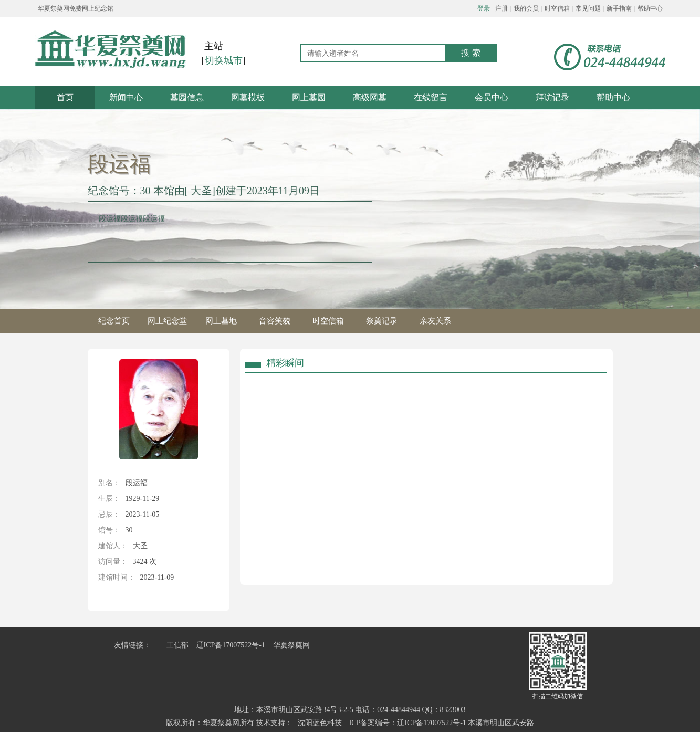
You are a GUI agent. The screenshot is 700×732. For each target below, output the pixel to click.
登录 (484, 8)
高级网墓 (370, 97)
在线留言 (431, 97)
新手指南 (619, 8)
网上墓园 (309, 97)
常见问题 (588, 8)
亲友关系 (435, 321)
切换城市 (224, 60)
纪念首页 (114, 321)
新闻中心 (126, 97)
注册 (502, 8)
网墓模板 (248, 97)
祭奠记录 (382, 321)
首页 (65, 97)
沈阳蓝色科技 (320, 723)
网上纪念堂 (167, 321)
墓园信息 (187, 97)
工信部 (177, 645)
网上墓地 (221, 321)
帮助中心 (650, 8)
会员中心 (492, 97)
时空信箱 (557, 8)
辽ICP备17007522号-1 (231, 645)
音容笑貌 (275, 321)
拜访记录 (552, 97)
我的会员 (526, 8)
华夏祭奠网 (291, 645)
